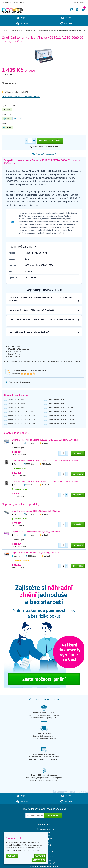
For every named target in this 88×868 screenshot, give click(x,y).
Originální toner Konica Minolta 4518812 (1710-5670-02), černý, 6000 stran (45, 447)
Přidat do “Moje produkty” (44, 161)
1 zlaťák (45, 450)
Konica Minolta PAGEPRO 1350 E (61, 423)
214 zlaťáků (47, 471)
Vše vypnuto (39, 860)
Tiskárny (22, 31)
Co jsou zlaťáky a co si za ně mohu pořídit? (21, 104)
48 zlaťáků (46, 492)
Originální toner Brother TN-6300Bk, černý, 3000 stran (36, 539)
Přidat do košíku (50, 148)
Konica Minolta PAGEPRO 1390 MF (62, 431)
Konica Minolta (30, 37)
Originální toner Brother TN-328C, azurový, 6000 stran (36, 560)
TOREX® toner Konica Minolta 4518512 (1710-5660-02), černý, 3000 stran (45, 489)
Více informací (36, 850)
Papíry (66, 25)
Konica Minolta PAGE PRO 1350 (21, 419)
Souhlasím (12, 856)
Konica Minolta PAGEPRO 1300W (21, 423)
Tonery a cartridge (16, 37)
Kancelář (66, 31)
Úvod (5, 37)
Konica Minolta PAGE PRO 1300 (60, 415)
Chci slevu (53, 823)
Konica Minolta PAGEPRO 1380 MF (22, 431)
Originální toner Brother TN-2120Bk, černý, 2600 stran (36, 518)
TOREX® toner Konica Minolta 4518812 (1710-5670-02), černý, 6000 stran (45, 468)
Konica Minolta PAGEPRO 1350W (61, 427)
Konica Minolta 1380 (56, 411)
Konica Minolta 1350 (16, 407)
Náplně (22, 25)
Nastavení (40, 856)
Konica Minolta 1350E (56, 407)
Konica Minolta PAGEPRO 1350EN (22, 427)
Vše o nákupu (79, 3)
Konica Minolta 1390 (16, 415)
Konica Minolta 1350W (17, 411)
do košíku (78, 460)
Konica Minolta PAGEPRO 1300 (60, 419)
